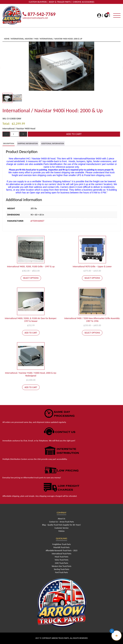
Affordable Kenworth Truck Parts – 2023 (61, 551)
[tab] (9, 144)
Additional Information (53, 144)
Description (9, 144)
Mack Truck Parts (62, 557)
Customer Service (62, 528)
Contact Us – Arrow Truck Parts (61, 522)
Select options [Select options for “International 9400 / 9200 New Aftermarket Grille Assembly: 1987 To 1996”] (92, 333)
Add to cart (74, 134)
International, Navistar (22, 39)
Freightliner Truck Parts (61, 544)
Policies (61, 531)
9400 (36, 39)
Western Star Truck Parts (61, 566)
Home (7, 39)
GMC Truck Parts (61, 563)
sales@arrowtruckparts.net (35, 18)
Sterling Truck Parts (61, 569)
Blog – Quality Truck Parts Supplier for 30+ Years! (61, 525)
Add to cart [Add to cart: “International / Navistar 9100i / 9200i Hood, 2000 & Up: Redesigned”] (31, 387)
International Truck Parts (61, 554)
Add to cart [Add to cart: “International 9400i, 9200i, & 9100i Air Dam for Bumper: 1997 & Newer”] (31, 333)
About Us (61, 519)
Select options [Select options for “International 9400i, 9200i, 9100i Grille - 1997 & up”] (31, 278)
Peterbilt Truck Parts (61, 547)
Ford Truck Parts (61, 572)
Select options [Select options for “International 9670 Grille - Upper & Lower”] (92, 278)
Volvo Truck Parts (61, 560)
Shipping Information (28, 144)
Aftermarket (37, 221)
